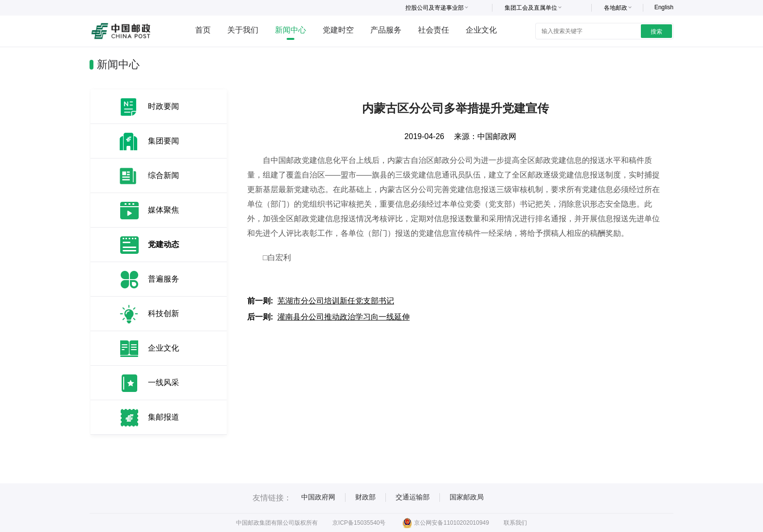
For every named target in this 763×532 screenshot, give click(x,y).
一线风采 (163, 382)
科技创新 (163, 313)
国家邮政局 (467, 497)
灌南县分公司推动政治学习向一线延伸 (344, 317)
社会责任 (434, 30)
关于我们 (243, 30)
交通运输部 (413, 497)
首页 (203, 30)
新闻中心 (291, 30)
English (664, 7)
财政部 (365, 497)
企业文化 (481, 30)
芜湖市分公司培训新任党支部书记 (336, 301)
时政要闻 (163, 106)
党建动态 (163, 244)
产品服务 (386, 30)
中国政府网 (318, 497)
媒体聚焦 (163, 210)
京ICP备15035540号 (359, 523)
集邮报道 (163, 417)
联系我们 (515, 523)
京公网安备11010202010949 (445, 523)
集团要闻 (163, 141)
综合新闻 (163, 175)
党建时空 (338, 30)
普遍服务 (163, 279)
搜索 (656, 32)
